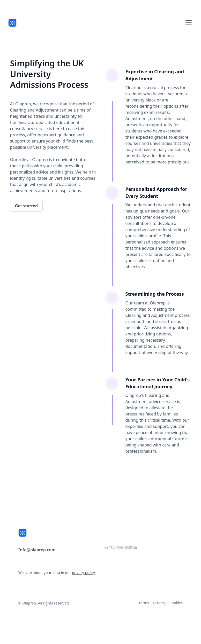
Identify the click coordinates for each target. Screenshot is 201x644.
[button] (188, 23)
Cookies (176, 603)
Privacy (159, 603)
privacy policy (83, 573)
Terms (144, 603)
